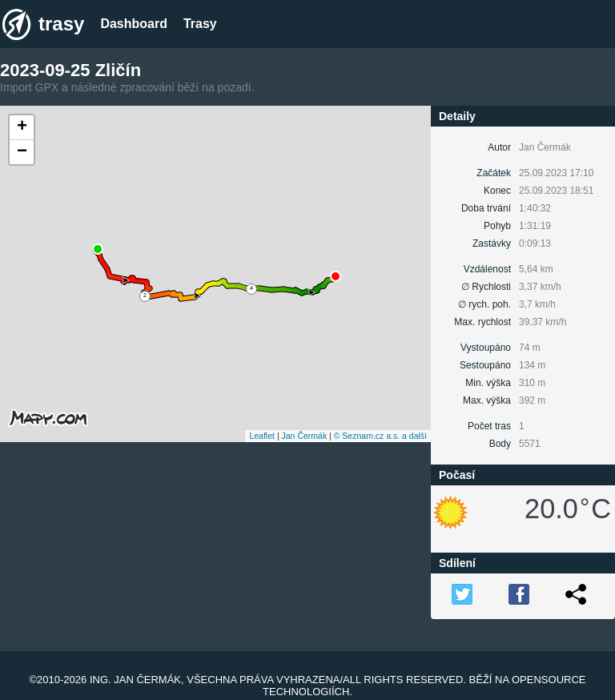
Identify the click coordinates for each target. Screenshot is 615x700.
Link (576, 594)
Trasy (200, 24)
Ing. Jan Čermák (135, 680)
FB (519, 594)
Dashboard (134, 24)
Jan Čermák (305, 436)
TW (462, 594)
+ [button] (22, 127)
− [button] (22, 152)
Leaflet (262, 436)
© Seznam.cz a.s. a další (380, 436)
